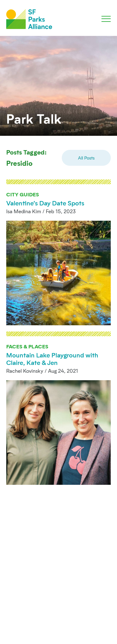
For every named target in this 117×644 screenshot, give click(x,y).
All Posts (86, 158)
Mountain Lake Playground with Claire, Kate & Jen (52, 359)
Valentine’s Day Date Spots (45, 203)
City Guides (23, 194)
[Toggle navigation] (106, 19)
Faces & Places (27, 346)
